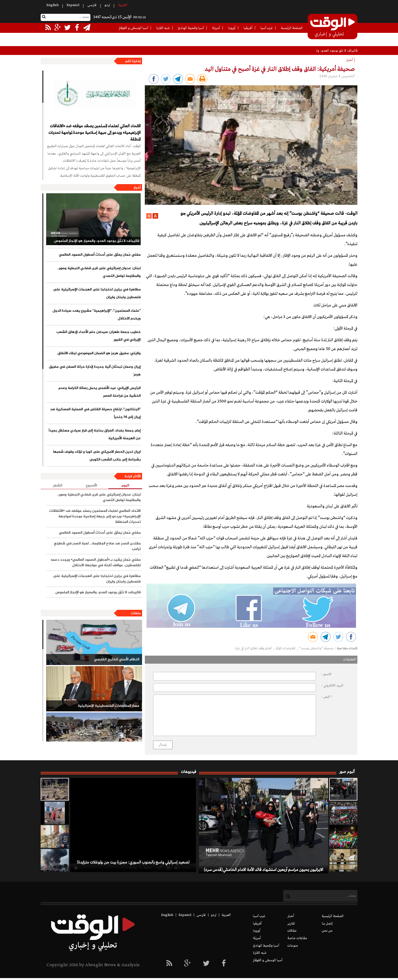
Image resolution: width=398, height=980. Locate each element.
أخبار (137, 188)
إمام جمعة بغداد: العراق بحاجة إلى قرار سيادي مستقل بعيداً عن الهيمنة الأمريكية (95, 435)
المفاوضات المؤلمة (286, 648)
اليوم (125, 486)
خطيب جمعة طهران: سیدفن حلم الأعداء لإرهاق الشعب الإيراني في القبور (99, 336)
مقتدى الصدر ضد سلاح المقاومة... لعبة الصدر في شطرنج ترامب (97, 546)
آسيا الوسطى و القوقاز (133, 28)
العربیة (123, 5)
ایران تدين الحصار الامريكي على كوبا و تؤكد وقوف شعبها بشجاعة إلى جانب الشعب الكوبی (97, 456)
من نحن (327, 931)
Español (73, 5)
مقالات (292, 931)
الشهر (58, 486)
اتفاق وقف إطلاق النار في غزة (254, 648)
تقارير (291, 924)
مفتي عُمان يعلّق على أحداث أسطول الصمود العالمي (100, 255)
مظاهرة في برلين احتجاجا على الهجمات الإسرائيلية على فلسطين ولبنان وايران (97, 293)
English (53, 5)
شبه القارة (163, 28)
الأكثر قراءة (133, 476)
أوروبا (232, 28)
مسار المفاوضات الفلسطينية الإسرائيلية (108, 706)
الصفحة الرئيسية (292, 28)
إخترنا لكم (133, 61)
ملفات (136, 613)
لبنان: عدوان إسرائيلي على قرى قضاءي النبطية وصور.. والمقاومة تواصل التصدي (99, 272)
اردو (107, 5)
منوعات (293, 946)
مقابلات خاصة (297, 938)
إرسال (163, 745)
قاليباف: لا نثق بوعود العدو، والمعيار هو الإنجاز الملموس (97, 241)
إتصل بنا (327, 924)
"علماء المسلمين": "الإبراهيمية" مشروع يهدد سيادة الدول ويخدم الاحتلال (97, 315)
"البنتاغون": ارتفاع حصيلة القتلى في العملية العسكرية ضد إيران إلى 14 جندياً (95, 413)
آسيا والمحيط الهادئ (191, 28)
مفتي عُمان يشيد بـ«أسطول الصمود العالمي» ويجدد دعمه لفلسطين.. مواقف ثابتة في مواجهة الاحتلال (96, 563)
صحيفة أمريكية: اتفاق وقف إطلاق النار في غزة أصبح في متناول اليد (280, 69)
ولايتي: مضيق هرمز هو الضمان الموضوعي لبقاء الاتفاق (99, 353)
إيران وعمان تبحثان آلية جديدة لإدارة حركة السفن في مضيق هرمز (95, 371)
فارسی (92, 5)
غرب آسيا (267, 28)
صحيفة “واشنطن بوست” (316, 648)
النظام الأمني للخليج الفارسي (117, 659)
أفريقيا (248, 28)
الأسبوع (91, 486)
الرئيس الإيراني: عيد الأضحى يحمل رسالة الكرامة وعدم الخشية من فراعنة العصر (99, 392)
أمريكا (216, 28)
